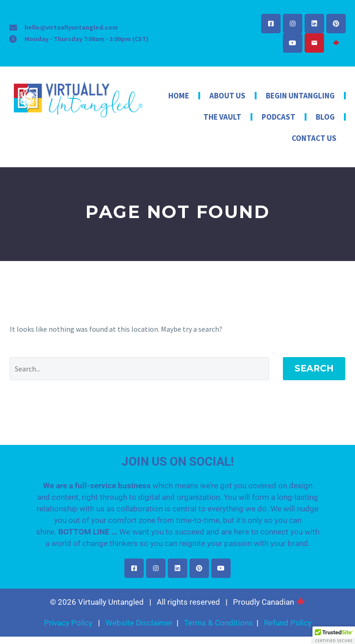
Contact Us (314, 138)
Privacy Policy (68, 623)
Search (314, 368)
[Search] (139, 369)
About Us (227, 96)
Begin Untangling (300, 96)
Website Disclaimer (139, 623)
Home (179, 96)
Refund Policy (288, 623)
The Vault (222, 117)
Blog (325, 117)
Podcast (278, 117)
